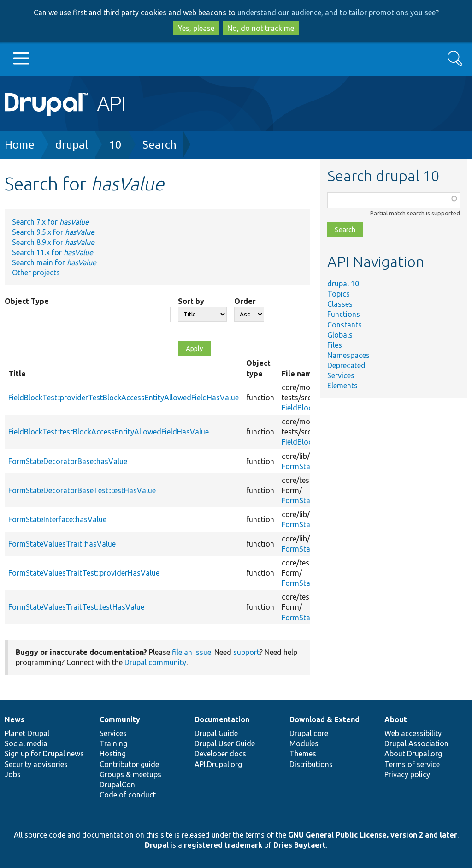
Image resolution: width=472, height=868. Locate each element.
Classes (340, 304)
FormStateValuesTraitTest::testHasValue (76, 607)
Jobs (13, 774)
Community (120, 719)
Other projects (36, 273)
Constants (345, 325)
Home (20, 145)
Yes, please (196, 28)
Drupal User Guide (225, 743)
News (15, 719)
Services (341, 375)
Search (159, 145)
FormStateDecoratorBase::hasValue (68, 461)
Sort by (191, 301)
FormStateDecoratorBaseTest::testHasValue (82, 490)
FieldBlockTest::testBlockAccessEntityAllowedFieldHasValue (109, 432)
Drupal (157, 845)
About (396, 719)
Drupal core (309, 733)
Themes (303, 754)
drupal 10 (343, 284)
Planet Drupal (27, 733)
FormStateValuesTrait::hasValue (62, 544)
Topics (339, 294)
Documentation (222, 719)
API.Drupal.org (218, 764)
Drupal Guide (216, 733)
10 (115, 145)
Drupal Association (416, 743)
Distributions (311, 764)
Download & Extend (324, 719)
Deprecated (346, 365)
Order (245, 301)
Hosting (113, 754)
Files (335, 345)
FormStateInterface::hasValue (57, 519)
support (246, 652)
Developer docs (220, 754)
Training (113, 743)
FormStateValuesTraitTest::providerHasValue (84, 573)
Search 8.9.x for (53, 242)
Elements (342, 386)
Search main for (54, 262)
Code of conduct (128, 795)
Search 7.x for (50, 222)
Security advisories (36, 764)
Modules (304, 743)
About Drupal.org (413, 754)
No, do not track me (261, 28)
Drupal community (155, 662)
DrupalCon (117, 785)
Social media (26, 743)
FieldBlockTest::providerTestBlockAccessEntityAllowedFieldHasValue (124, 398)
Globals (340, 335)
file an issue (192, 652)
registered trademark (223, 845)
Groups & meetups (130, 774)
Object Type (27, 301)
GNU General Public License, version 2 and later (373, 835)
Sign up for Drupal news (44, 754)
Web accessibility (413, 733)
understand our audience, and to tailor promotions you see (336, 12)
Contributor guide (129, 764)
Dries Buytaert (300, 845)
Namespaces (348, 355)
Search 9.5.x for (53, 232)
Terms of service (412, 764)
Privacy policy (407, 774)
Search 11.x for (53, 252)
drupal (72, 145)
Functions (344, 314)
